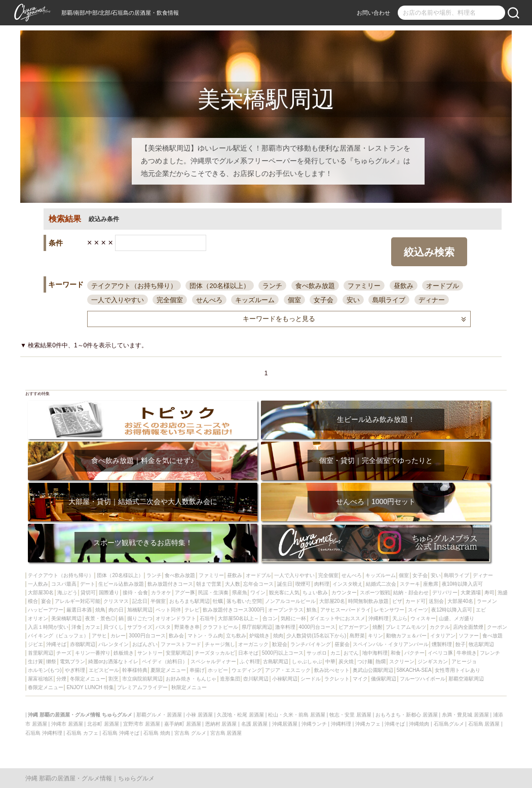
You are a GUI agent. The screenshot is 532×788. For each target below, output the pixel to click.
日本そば (248, 653)
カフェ (93, 627)
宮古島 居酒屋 (226, 733)
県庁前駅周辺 (257, 627)
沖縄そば (56, 644)
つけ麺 (365, 661)
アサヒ (99, 636)
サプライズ (140, 627)
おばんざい (145, 644)
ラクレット (337, 679)
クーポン (497, 627)
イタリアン (443, 636)
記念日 (140, 601)
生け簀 (35, 661)
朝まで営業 (209, 584)
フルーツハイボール (423, 679)
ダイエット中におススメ (337, 618)
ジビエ (35, 644)
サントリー (150, 653)
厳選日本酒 (79, 610)
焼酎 (377, 627)
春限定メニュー (46, 687)
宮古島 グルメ (190, 733)
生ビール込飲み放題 (121, 584)
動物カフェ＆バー (406, 636)
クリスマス (116, 601)
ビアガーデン (354, 627)
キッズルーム (255, 300)
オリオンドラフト (176, 618)
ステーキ (410, 584)
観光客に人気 (284, 593)
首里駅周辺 (41, 653)
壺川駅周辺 (256, 679)
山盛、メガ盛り (457, 618)
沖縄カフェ (368, 724)
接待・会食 (135, 593)
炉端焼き (259, 636)
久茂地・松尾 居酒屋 (240, 715)
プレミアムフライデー (142, 687)
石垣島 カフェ (82, 733)
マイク (360, 679)
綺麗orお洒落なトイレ (113, 661)
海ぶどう (67, 593)
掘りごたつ (140, 618)
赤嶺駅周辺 (83, 644)
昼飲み (404, 286)
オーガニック (253, 644)
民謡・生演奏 (213, 593)
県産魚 (240, 593)
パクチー (414, 653)
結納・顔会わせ (411, 593)
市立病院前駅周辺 (142, 679)
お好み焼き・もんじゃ (191, 679)
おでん (351, 653)
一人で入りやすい (118, 300)
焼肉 (278, 636)
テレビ (192, 610)
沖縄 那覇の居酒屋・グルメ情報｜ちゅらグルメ (90, 778)
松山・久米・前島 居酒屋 (297, 715)
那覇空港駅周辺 (466, 679)
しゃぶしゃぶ (307, 661)
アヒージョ (464, 661)
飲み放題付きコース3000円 (234, 610)
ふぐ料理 (250, 661)
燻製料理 (442, 644)
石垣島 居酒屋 (484, 724)
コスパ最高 (64, 584)
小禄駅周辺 (285, 679)
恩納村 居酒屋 (221, 724)
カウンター (344, 593)
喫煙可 (303, 584)
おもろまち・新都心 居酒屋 (407, 715)
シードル (311, 679)
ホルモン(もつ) (45, 670)
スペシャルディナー (213, 661)
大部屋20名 (332, 601)
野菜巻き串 (187, 627)
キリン (375, 636)
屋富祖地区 (41, 679)
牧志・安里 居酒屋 (350, 715)
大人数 (233, 584)
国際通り (109, 593)
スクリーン (402, 661)
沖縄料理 (378, 618)
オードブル (443, 286)
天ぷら (400, 618)
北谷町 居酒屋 (103, 724)
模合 (33, 601)
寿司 (489, 593)
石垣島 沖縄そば (121, 733)
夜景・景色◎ (100, 618)
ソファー (469, 636)
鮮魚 (312, 610)
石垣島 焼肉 (157, 733)
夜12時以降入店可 (452, 610)
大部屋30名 (41, 593)
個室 (294, 300)
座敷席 (431, 584)
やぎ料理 (75, 670)
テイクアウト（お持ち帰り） (134, 286)
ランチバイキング (311, 644)
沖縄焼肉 (419, 724)
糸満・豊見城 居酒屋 (465, 715)
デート (88, 584)
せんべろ (209, 300)
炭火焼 (346, 661)
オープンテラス (286, 610)
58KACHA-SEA (414, 670)
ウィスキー (423, 618)
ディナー (432, 300)
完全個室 (170, 300)
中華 (330, 661)
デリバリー (445, 593)
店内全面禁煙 (468, 627)
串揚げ (197, 670)
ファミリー (364, 286)
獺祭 (51, 661)
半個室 (158, 601)
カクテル (440, 627)
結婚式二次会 (381, 584)
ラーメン (487, 601)
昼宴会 (342, 644)
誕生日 (285, 584)
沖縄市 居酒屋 (67, 724)
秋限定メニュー (189, 687)
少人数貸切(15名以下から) (316, 636)
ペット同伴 (168, 610)
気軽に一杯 (293, 618)
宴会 (46, 601)
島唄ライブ (389, 300)
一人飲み (38, 584)
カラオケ (161, 593)
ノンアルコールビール (290, 601)
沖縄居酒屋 (285, 724)
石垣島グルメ (449, 724)
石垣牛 (207, 618)
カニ (335, 653)
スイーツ (418, 610)
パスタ (163, 627)
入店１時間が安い (48, 627)
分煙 (61, 679)
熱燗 (381, 661)
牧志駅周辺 (481, 644)
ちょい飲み (315, 593)
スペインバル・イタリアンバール (391, 644)
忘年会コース (258, 584)
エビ (481, 610)
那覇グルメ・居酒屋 (159, 715)
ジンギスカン (433, 661)
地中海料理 (375, 653)
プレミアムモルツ (406, 627)
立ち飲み (236, 636)
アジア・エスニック (288, 670)
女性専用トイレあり (458, 670)
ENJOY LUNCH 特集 (90, 687)
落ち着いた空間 (244, 601)
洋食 (77, 627)
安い (353, 300)
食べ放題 (492, 636)
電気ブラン (72, 661)
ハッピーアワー (46, 610)
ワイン (258, 593)
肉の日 (116, 610)
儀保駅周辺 (384, 679)
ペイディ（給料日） (165, 661)
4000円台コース (317, 627)
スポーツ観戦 (375, 593)
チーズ (64, 653)
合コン (270, 618)
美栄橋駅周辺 (66, 618)
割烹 (113, 679)
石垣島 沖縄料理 (44, 733)
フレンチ (490, 653)
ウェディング (247, 670)
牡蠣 (218, 601)
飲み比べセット (332, 670)
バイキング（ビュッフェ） (58, 636)
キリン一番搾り (93, 653)
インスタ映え (348, 584)
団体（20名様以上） (219, 286)
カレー (118, 636)
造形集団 (230, 679)
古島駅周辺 (276, 661)
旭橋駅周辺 (140, 610)
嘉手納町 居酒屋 (183, 724)
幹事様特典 (135, 670)
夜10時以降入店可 (462, 584)
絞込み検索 (429, 252)
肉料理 (322, 584)
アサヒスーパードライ (346, 610)
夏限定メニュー (168, 670)
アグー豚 (185, 593)
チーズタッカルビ (215, 653)
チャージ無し (220, 644)
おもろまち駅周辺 (189, 601)
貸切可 (88, 593)
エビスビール (104, 670)
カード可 (415, 601)
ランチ (272, 286)
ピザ (397, 601)
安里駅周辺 (178, 653)
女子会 (324, 300)
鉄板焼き (124, 653)
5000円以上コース (283, 653)
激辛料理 (285, 627)
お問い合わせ (373, 13)
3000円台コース (147, 636)
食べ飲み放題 (315, 286)
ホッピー (218, 670)
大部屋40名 (460, 601)
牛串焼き (467, 653)
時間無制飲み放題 (368, 601)
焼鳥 (100, 610)
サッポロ (317, 653)
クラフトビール (220, 627)
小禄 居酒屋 (199, 715)
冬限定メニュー (88, 679)
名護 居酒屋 (255, 724)
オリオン (38, 618)
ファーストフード (181, 644)
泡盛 (503, 593)
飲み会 (176, 636)
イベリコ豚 (440, 653)
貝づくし (113, 627)
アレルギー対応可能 (78, 601)
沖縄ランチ (314, 724)
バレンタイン (113, 644)
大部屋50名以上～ (238, 618)
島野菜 (357, 636)
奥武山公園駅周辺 (373, 670)
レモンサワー (389, 610)
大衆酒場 (471, 593)
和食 (396, 653)
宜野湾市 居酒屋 (142, 724)
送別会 (436, 601)
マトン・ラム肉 (205, 636)
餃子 (461, 644)
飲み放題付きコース (170, 584)
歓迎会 (280, 644)
